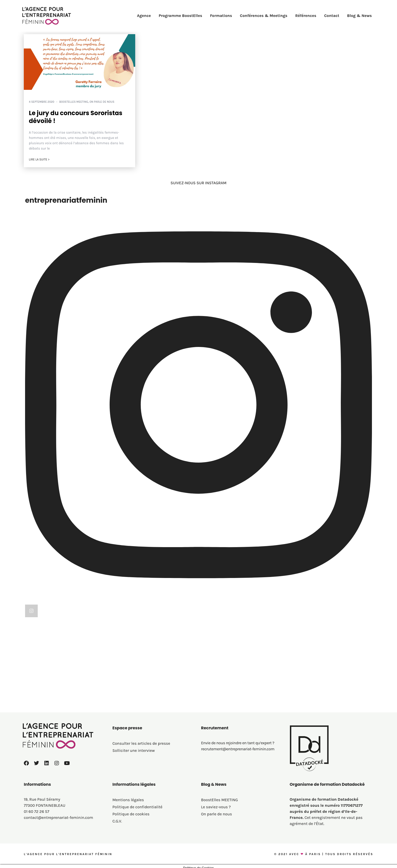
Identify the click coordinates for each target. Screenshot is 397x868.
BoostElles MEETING (74, 102)
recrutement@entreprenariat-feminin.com (238, 746)
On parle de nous (102, 102)
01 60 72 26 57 (36, 809)
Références (306, 16)
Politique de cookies (131, 811)
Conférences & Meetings (264, 16)
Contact (332, 16)
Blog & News (360, 16)
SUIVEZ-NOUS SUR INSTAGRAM (198, 183)
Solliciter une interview (134, 748)
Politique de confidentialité (137, 804)
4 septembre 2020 (42, 102)
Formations (221, 16)
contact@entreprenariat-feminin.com (58, 815)
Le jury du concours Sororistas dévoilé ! (76, 117)
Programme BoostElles (181, 16)
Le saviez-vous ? (216, 804)
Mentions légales (128, 797)
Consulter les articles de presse (141, 741)
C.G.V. (117, 818)
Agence (144, 16)
